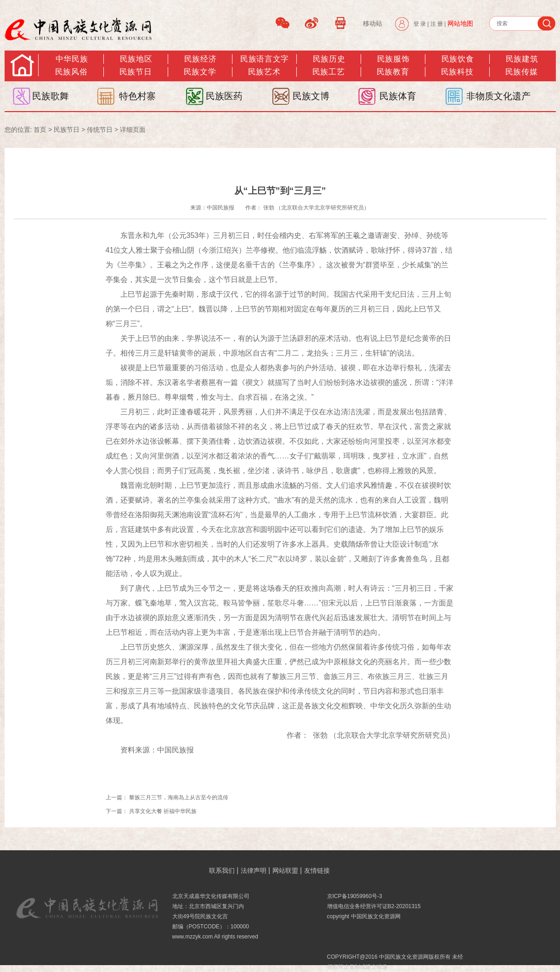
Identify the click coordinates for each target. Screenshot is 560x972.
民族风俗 (71, 72)
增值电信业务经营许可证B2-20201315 (374, 906)
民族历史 (329, 59)
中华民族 (72, 59)
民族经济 (200, 59)
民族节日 (136, 72)
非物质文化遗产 (498, 96)
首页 (40, 130)
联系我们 (222, 870)
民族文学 (200, 72)
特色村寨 (137, 96)
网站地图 (460, 23)
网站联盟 (285, 870)
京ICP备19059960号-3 (355, 896)
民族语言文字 (264, 59)
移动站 (373, 23)
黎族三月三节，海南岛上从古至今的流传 (179, 797)
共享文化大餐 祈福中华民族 (163, 811)
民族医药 (224, 96)
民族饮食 (458, 59)
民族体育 (398, 96)
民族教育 (393, 72)
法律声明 (254, 870)
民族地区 (136, 59)
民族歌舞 (51, 96)
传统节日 (100, 130)
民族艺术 (264, 72)
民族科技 (457, 72)
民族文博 (311, 96)
